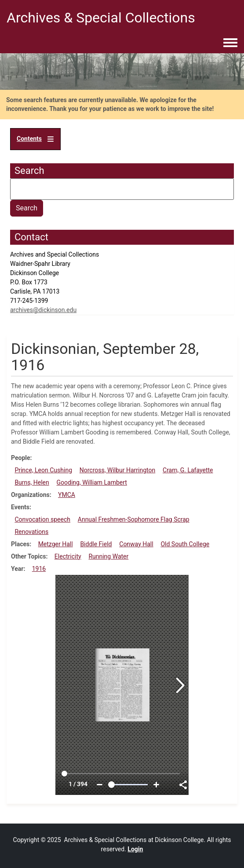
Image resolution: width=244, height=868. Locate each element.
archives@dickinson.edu (43, 310)
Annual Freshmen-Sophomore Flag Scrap (134, 519)
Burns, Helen (32, 482)
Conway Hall (136, 544)
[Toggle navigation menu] (230, 43)
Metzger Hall (56, 544)
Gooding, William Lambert (92, 482)
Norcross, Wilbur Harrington (117, 470)
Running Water (108, 556)
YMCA (67, 495)
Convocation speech (42, 519)
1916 (39, 569)
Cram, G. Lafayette (188, 470)
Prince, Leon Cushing (43, 470)
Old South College (185, 544)
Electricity (68, 556)
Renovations (31, 532)
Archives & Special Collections (101, 18)
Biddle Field (96, 544)
